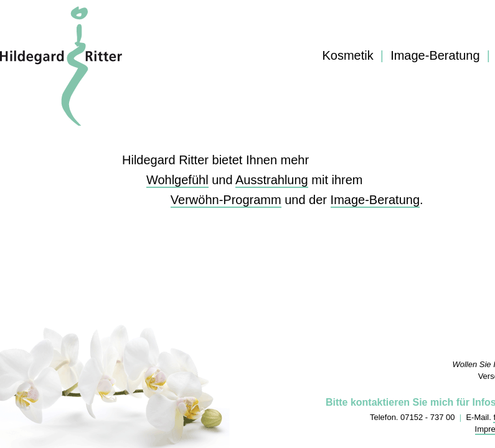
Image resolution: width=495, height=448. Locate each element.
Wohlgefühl (177, 180)
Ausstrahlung (272, 180)
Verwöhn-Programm (226, 200)
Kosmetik (348, 56)
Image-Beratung (436, 56)
